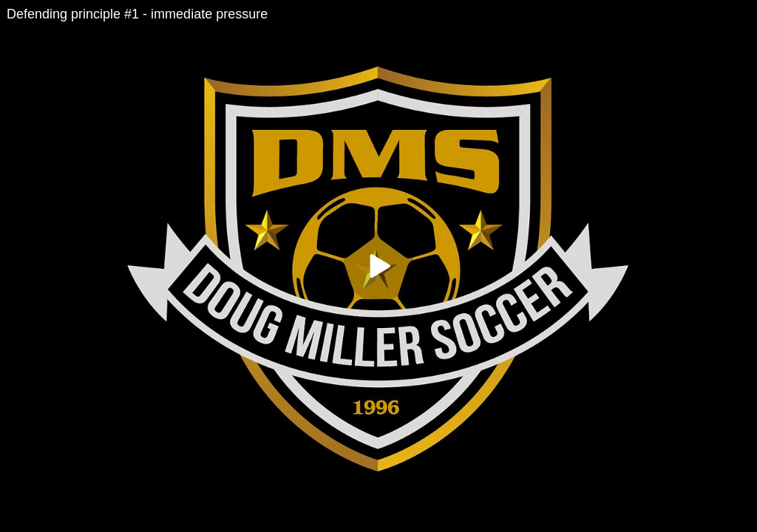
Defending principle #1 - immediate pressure (137, 14)
